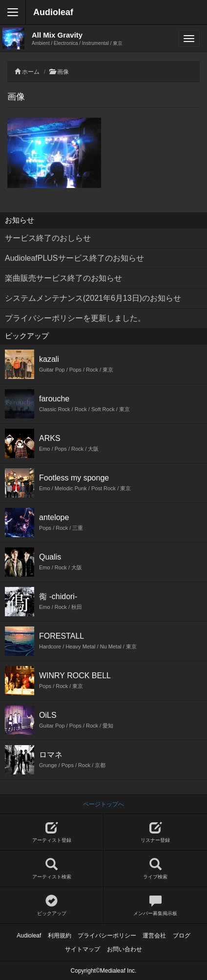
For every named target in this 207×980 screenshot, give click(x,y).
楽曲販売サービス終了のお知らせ (63, 278)
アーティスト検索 (52, 869)
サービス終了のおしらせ (48, 238)
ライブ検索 (155, 869)
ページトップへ (103, 804)
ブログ (182, 936)
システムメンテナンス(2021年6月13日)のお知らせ (93, 298)
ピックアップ (52, 906)
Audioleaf (53, 12)
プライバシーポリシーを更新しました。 (75, 318)
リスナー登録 (155, 832)
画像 (63, 72)
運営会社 (154, 936)
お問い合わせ (124, 949)
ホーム (31, 72)
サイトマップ (83, 949)
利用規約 (60, 936)
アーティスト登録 (52, 832)
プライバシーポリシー (107, 936)
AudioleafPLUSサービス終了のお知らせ (74, 258)
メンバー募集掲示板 (155, 906)
